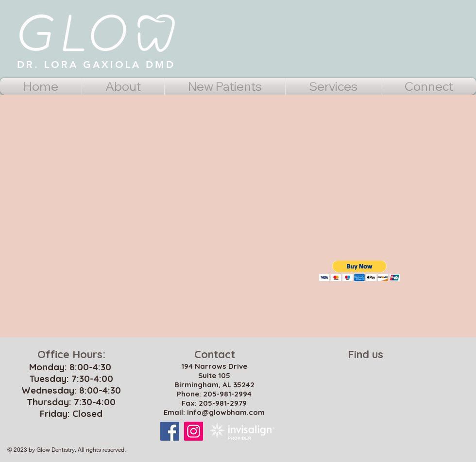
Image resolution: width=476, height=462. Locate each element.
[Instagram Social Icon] (194, 431)
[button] (360, 271)
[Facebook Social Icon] (170, 431)
